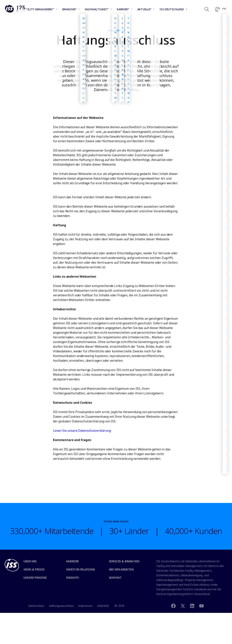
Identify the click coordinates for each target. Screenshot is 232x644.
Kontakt (115, 578)
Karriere (72, 561)
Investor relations (80, 569)
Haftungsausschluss (61, 606)
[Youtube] (201, 606)
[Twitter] (183, 606)
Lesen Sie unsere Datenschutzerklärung (82, 431)
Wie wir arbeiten (121, 569)
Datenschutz (36, 606)
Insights (72, 578)
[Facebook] (173, 606)
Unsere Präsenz (35, 578)
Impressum (85, 606)
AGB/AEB (103, 606)
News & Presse (34, 569)
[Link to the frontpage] (15, 12)
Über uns (30, 561)
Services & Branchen (124, 561)
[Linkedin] (192, 606)
